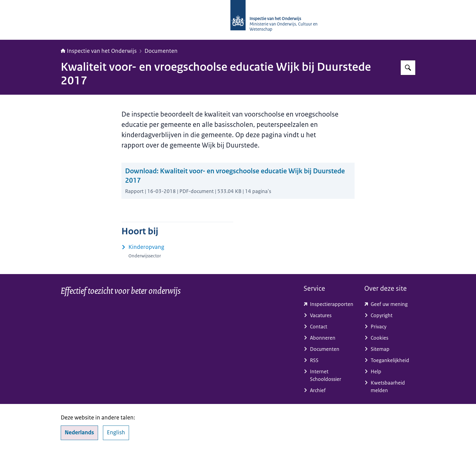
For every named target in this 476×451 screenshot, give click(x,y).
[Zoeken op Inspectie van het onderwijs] (408, 68)
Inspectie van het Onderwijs (99, 51)
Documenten (161, 51)
